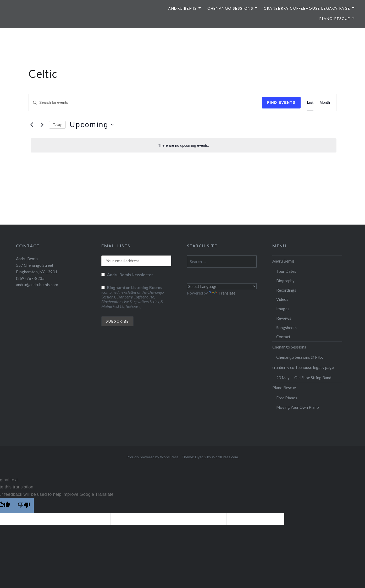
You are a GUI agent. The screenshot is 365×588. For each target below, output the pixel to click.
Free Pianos (287, 398)
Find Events (281, 102)
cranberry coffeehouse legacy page (307, 8)
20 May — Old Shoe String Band (304, 378)
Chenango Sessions (230, 8)
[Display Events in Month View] (325, 103)
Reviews (284, 318)
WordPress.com (225, 457)
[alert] (184, 146)
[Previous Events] (32, 125)
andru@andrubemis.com (37, 285)
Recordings (286, 290)
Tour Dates (286, 271)
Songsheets (286, 328)
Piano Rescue (335, 18)
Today (57, 125)
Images (283, 309)
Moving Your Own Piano (298, 407)
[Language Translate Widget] (222, 286)
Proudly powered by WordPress (153, 457)
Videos (282, 299)
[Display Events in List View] (310, 103)
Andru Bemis (182, 8)
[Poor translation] (24, 505)
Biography (285, 281)
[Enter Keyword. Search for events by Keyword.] (145, 103)
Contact (283, 337)
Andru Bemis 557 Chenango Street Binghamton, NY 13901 (37, 265)
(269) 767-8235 (30, 278)
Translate (222, 293)
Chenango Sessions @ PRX (300, 357)
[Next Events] (42, 125)
